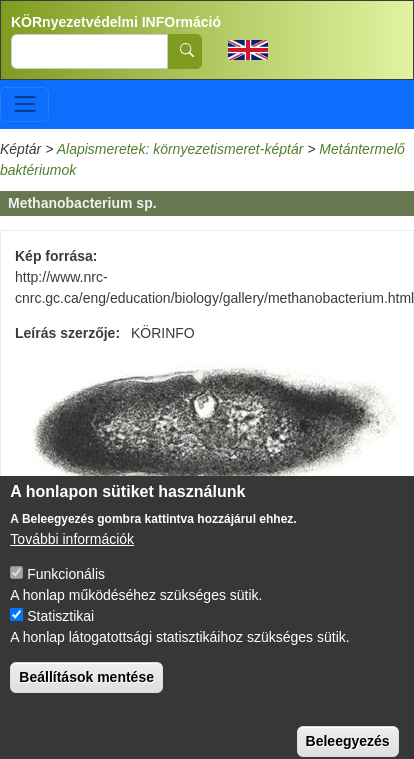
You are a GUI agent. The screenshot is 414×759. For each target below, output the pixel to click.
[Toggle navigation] (24, 104)
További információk (72, 555)
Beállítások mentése (86, 693)
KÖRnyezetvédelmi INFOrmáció (116, 22)
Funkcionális (66, 590)
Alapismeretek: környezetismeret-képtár (180, 149)
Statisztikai (60, 632)
